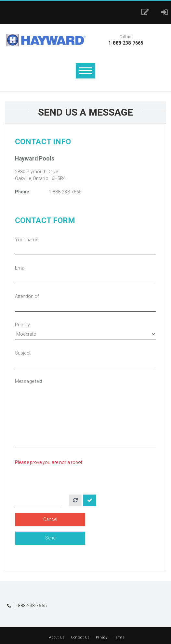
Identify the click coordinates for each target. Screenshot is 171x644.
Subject (23, 353)
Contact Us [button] (80, 637)
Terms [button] (119, 637)
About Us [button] (57, 637)
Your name (26, 240)
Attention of (27, 296)
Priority (22, 325)
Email (21, 268)
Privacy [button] (102, 637)
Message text (29, 381)
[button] (147, 12)
